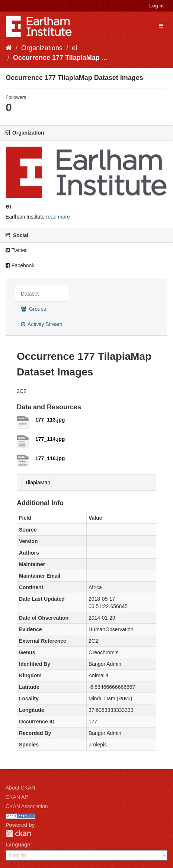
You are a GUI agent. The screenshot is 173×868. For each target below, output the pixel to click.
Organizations (42, 48)
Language (18, 845)
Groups (33, 309)
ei (74, 48)
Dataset (30, 294)
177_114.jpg (50, 439)
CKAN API (18, 797)
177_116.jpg (50, 458)
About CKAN (20, 788)
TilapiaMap (38, 483)
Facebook (20, 265)
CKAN (18, 833)
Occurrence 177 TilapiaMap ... (60, 58)
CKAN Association (27, 806)
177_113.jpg (50, 420)
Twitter (16, 250)
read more (58, 217)
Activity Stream (41, 324)
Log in (156, 6)
